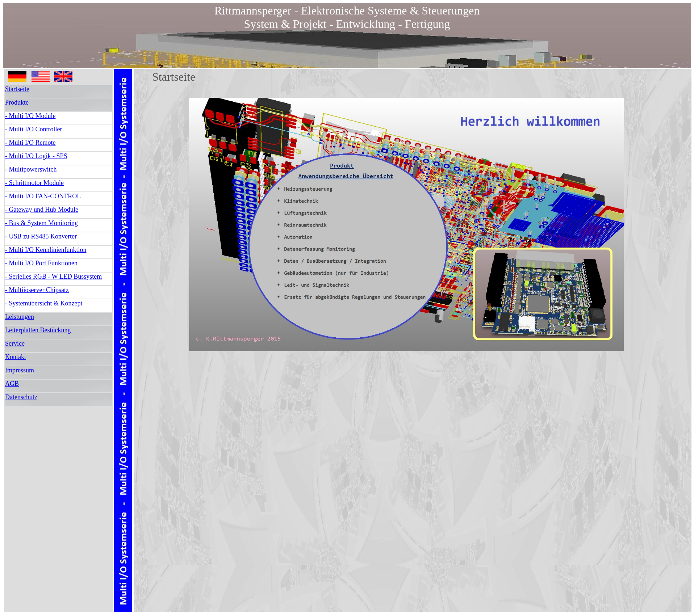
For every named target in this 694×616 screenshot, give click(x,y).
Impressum (20, 370)
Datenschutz (21, 397)
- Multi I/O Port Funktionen (41, 263)
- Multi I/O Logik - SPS (36, 156)
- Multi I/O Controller (34, 129)
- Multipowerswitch (31, 169)
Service (15, 343)
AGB (12, 384)
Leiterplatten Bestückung (38, 330)
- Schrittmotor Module (34, 183)
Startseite (17, 89)
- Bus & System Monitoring (41, 223)
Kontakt (16, 357)
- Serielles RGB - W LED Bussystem (53, 277)
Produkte (17, 102)
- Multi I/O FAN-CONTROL (43, 196)
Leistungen (20, 317)
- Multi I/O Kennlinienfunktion (46, 250)
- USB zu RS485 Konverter (41, 236)
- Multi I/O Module (30, 116)
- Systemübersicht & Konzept (44, 303)
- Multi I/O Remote (30, 143)
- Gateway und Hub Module (42, 210)
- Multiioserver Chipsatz (37, 290)
